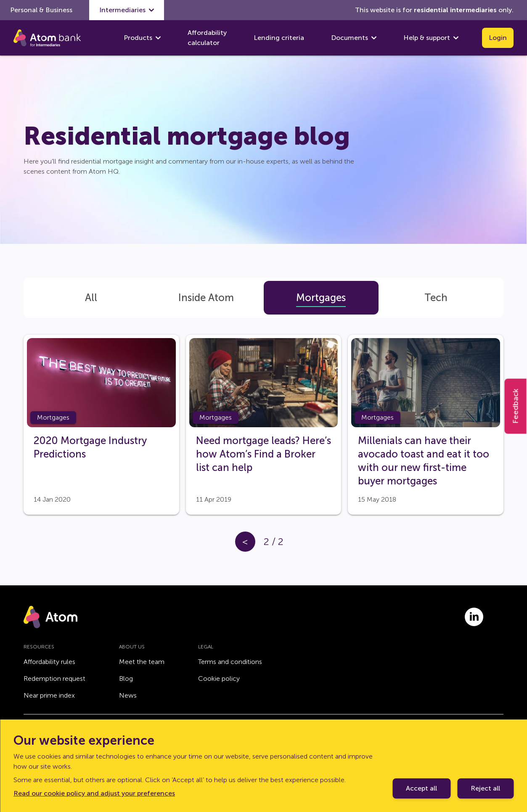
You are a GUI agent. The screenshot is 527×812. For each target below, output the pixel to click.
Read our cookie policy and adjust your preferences (94, 793)
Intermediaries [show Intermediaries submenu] (127, 10)
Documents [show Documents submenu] (354, 38)
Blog (126, 678)
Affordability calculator (207, 38)
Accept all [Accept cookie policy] (421, 788)
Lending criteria (279, 38)
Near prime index (49, 695)
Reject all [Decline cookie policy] (485, 788)
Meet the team (142, 662)
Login (498, 38)
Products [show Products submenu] (142, 38)
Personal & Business (41, 10)
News (128, 695)
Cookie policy (219, 678)
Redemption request (54, 678)
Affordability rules (49, 662)
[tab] (91, 298)
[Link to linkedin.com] (474, 617)
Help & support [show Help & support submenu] (431, 38)
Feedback (516, 406)
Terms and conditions (230, 662)
